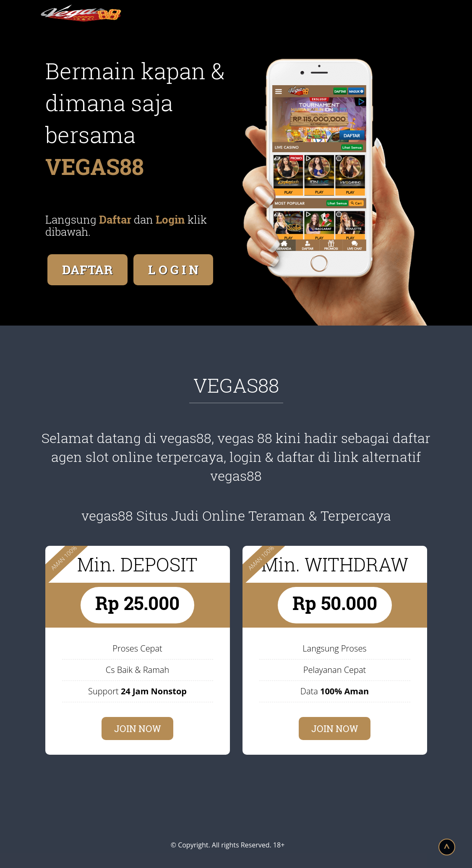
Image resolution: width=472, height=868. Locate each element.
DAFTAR (87, 270)
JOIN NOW (138, 729)
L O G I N (173, 270)
